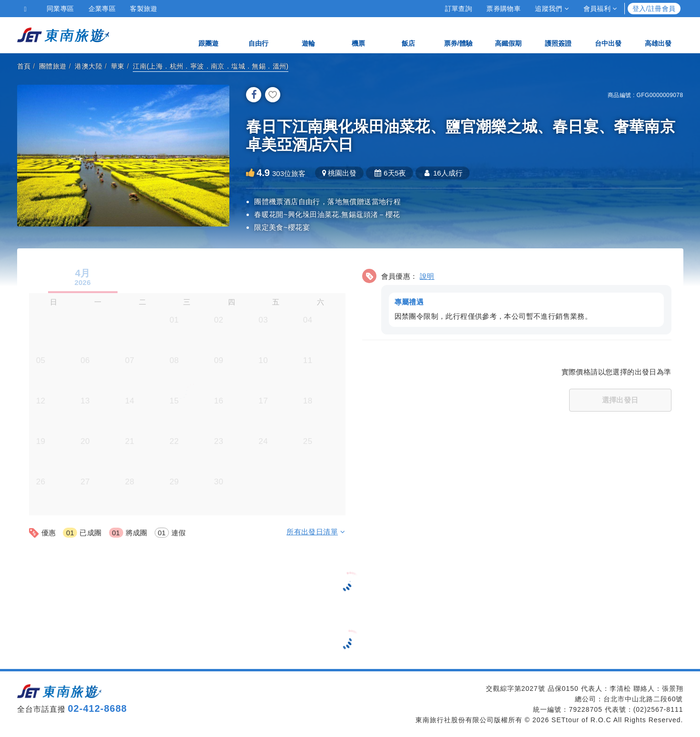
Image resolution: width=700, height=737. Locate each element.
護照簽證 (558, 34)
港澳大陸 (89, 66)
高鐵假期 (508, 34)
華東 (118, 66)
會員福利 (600, 9)
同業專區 (60, 9)
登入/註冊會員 (654, 9)
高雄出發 (658, 34)
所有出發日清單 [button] (316, 532)
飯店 (408, 34)
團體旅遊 (53, 66)
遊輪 (308, 34)
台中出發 (608, 34)
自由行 (258, 34)
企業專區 (102, 9)
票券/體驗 (458, 34)
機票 (358, 34)
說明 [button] (427, 276)
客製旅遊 (144, 9)
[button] (517, 300)
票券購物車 (503, 9)
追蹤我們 (552, 9)
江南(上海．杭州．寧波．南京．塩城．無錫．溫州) (211, 66)
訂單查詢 (459, 9)
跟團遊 (208, 34)
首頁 (24, 66)
